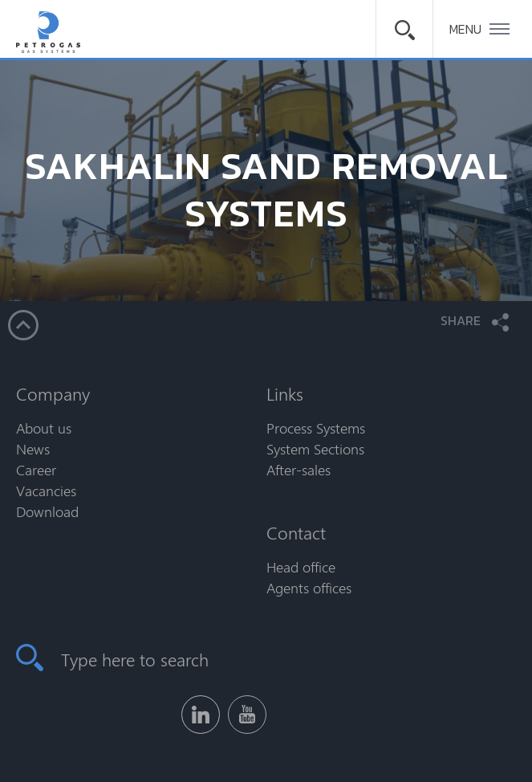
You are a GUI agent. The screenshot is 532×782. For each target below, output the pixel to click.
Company (53, 393)
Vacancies (46, 491)
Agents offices (309, 588)
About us (44, 428)
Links (285, 393)
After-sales (298, 470)
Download (47, 511)
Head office (301, 567)
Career (36, 470)
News (33, 449)
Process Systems (316, 428)
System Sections (315, 449)
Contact (296, 532)
